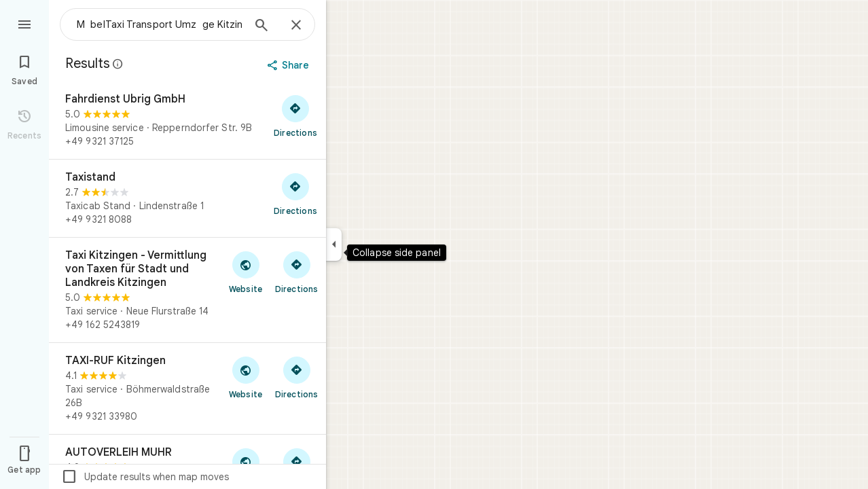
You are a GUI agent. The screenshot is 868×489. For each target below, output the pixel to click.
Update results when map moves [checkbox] (145, 477)
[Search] (261, 26)
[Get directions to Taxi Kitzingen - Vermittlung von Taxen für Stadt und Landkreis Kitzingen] (296, 272)
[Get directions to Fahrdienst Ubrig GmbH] (295, 115)
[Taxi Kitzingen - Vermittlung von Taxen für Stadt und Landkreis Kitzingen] (187, 290)
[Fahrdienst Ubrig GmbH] (187, 120)
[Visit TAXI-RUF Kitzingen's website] (246, 377)
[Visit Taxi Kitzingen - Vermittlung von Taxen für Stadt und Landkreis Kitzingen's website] (246, 272)
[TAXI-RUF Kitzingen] (187, 388)
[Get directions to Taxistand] (295, 194)
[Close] (296, 26)
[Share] (290, 65)
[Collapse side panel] (334, 244)
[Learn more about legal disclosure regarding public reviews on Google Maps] (118, 64)
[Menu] (24, 23)
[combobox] (160, 24)
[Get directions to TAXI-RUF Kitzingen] (296, 377)
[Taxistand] (187, 198)
